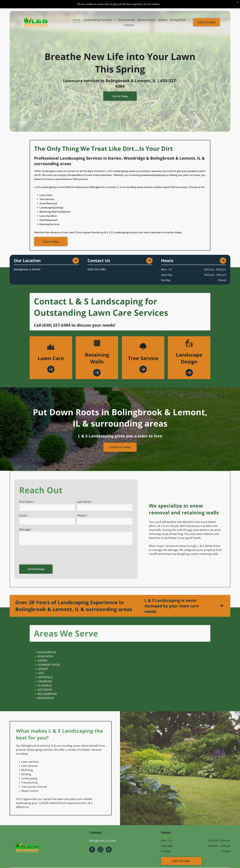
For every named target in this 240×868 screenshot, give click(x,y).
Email (23, 516)
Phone (81, 516)
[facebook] (92, 850)
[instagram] (100, 850)
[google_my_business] (109, 850)
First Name (27, 502)
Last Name (84, 502)
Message (25, 529)
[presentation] (45, 554)
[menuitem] (77, 20)
